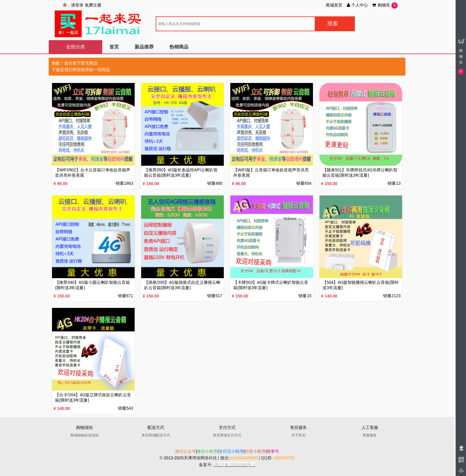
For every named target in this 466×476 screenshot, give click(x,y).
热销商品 (179, 47)
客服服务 (370, 435)
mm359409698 (244, 458)
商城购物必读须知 (84, 435)
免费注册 (93, 5)
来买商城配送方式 (156, 435)
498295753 (284, 458)
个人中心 (357, 5)
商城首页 (334, 5)
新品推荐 (144, 47)
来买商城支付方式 (227, 435)
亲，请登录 (73, 5)
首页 (114, 47)
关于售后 (298, 435)
